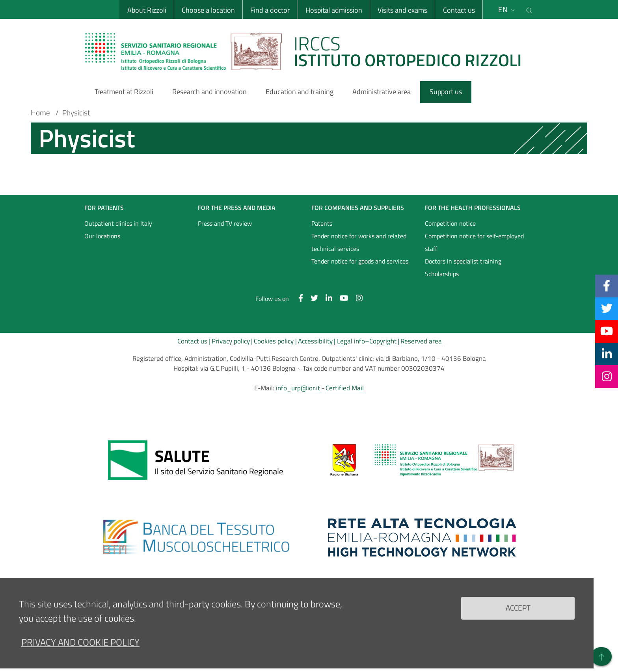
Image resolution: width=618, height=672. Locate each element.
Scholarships (442, 274)
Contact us (459, 10)
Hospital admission (334, 10)
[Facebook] (607, 286)
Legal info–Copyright (367, 341)
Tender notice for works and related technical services (359, 242)
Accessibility (315, 341)
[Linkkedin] (607, 354)
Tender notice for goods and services (360, 261)
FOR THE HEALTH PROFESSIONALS (473, 208)
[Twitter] (607, 308)
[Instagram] (607, 376)
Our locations (102, 236)
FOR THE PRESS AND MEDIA (237, 208)
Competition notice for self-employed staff (474, 242)
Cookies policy (274, 341)
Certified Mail (345, 388)
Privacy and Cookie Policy (80, 642)
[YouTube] (607, 331)
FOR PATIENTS (104, 208)
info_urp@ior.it (298, 388)
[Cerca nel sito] (529, 9)
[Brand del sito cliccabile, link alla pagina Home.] (308, 51)
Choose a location (208, 10)
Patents (322, 223)
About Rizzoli (147, 10)
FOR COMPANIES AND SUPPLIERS (358, 208)
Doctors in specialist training (463, 261)
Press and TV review (225, 223)
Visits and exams (402, 10)
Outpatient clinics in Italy (118, 223)
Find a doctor (270, 10)
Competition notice (450, 223)
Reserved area (421, 341)
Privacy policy (231, 341)
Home (40, 113)
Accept (518, 608)
